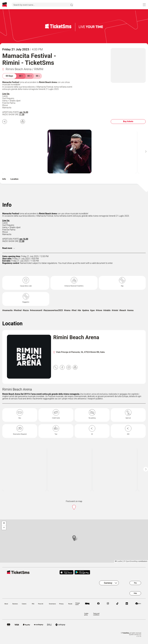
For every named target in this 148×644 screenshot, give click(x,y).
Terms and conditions (96, 614)
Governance (52, 604)
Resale (70, 604)
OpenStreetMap (132, 561)
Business (15, 604)
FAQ (33, 604)
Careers (24, 604)
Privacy (61, 604)
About (6, 604)
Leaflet (119, 561)
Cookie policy (86, 614)
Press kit (41, 604)
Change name (78, 604)
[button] (74, 538)
